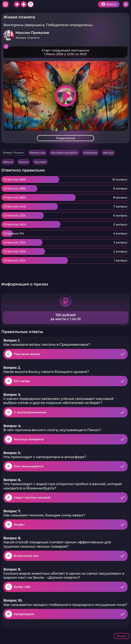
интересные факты (65, 153)
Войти (111, 4)
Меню (126, 4)
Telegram (17, 4)
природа (91, 153)
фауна (9, 162)
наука (24, 162)
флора (109, 153)
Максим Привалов (32, 33)
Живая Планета (13, 153)
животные (38, 153)
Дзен (24, 4)
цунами (41, 162)
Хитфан (5, 4)
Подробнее (65, 52)
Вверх (122, 636)
